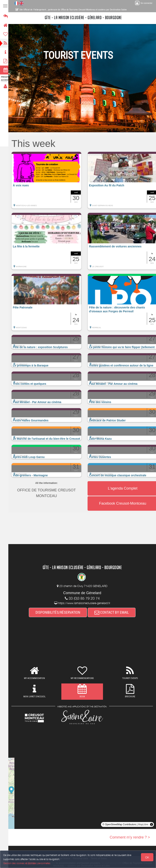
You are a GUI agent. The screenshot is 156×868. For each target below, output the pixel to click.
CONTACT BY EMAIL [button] (113, 612)
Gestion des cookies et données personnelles (27, 863)
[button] (49, 182)
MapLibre (143, 824)
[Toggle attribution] (152, 824)
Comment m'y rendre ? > (130, 837)
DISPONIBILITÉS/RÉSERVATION (59, 612)
